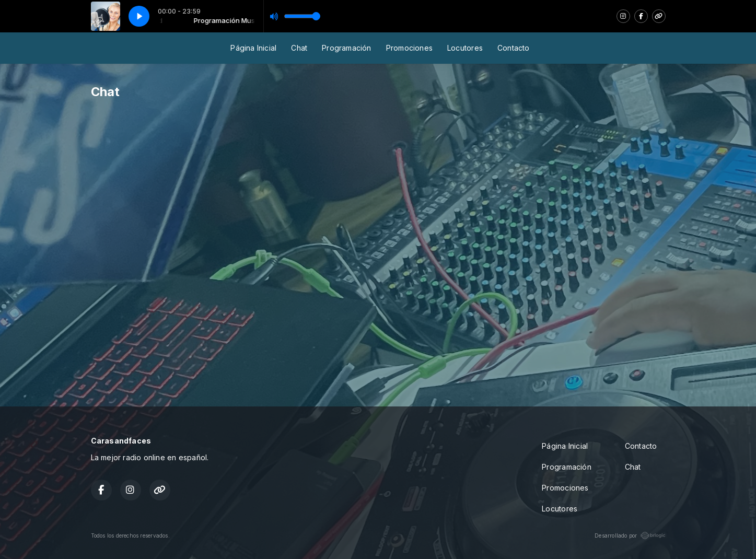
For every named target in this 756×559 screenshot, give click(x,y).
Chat (299, 48)
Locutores (465, 48)
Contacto (514, 48)
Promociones (409, 48)
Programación (347, 48)
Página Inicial (253, 48)
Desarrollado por (630, 535)
